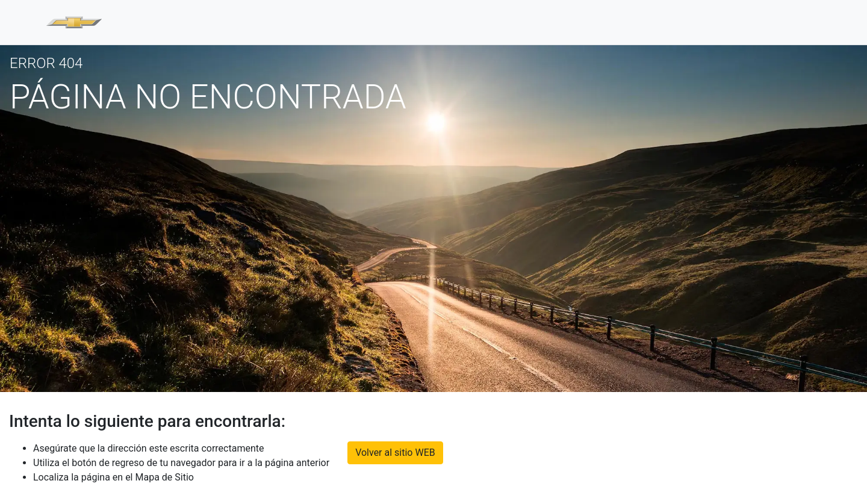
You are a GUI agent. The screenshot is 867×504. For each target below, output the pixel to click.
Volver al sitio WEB (395, 453)
